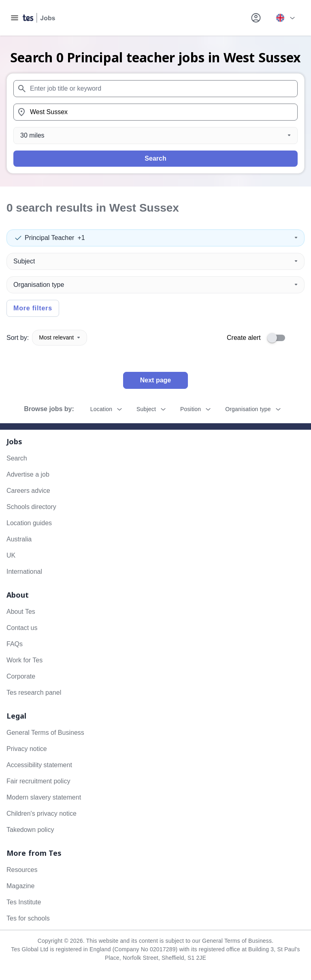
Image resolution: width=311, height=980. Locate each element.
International (24, 572)
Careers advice (28, 491)
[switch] (279, 338)
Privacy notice (27, 749)
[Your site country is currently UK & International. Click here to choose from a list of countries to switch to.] (285, 18)
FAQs (15, 644)
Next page (155, 380)
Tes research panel (34, 693)
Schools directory (31, 507)
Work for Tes (24, 660)
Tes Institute (24, 902)
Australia (19, 539)
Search (155, 158)
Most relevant (60, 337)
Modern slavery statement (44, 797)
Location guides (29, 523)
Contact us (22, 628)
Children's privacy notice (42, 813)
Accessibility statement (39, 765)
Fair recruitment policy (38, 781)
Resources (22, 870)
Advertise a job (28, 474)
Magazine (20, 886)
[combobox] (155, 89)
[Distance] (155, 136)
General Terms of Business (45, 733)
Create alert (244, 338)
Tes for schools (28, 918)
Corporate (21, 676)
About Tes (21, 612)
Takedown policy (30, 830)
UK (11, 555)
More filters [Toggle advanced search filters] (33, 308)
